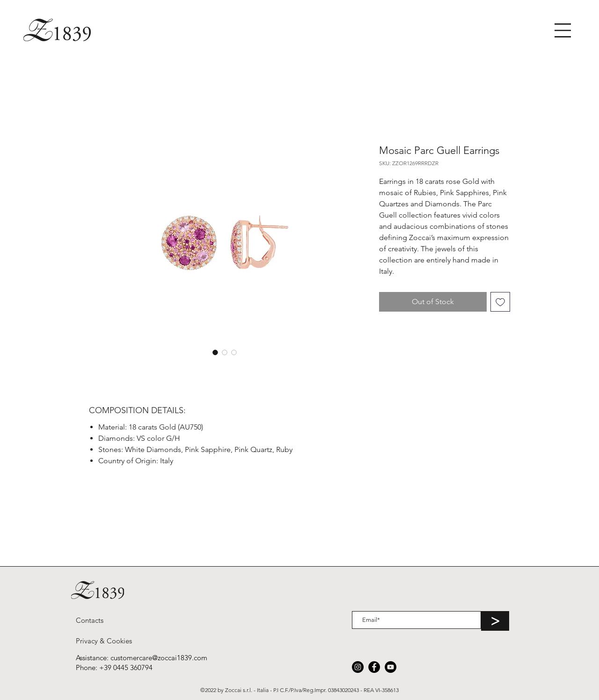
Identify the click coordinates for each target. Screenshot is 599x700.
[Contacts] (90, 620)
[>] (495, 621)
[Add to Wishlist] (500, 302)
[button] (563, 30)
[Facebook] (374, 667)
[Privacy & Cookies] (104, 641)
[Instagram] (358, 667)
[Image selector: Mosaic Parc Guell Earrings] (215, 352)
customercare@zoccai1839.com (159, 658)
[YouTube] (391, 667)
